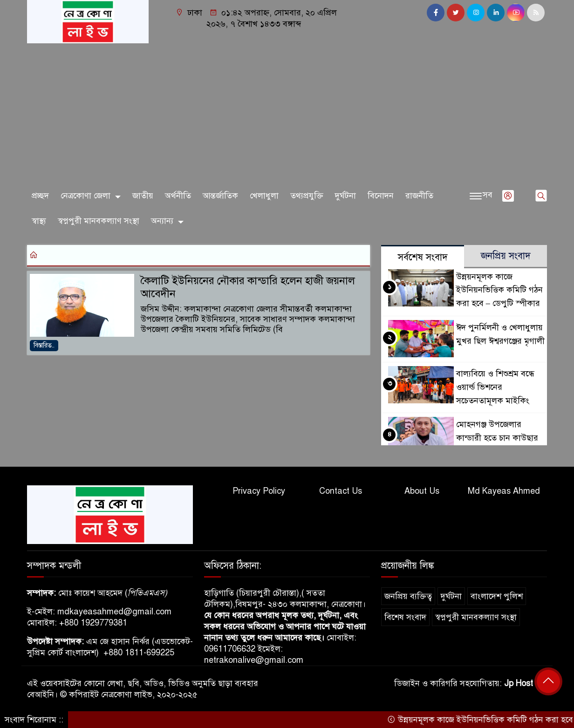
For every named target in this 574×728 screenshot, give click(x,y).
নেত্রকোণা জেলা (85, 196)
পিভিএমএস (146, 593)
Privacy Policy (259, 491)
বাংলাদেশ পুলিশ (497, 596)
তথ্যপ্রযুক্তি (307, 196)
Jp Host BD (526, 683)
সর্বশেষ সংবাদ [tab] (423, 257)
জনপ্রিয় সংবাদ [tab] (506, 256)
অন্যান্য (162, 221)
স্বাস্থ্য (39, 221)
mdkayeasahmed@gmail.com (114, 612)
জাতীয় (143, 196)
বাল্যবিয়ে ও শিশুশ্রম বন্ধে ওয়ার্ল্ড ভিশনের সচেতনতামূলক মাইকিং (495, 387)
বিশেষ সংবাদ (405, 617)
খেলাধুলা (264, 196)
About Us (422, 491)
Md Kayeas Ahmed (504, 491)
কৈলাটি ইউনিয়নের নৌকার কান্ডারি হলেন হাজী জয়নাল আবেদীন (248, 287)
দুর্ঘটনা (345, 196)
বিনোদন (381, 196)
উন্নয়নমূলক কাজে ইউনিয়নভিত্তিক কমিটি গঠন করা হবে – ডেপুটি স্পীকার (499, 290)
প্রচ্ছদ (40, 196)
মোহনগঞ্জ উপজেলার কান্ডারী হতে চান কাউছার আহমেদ (497, 438)
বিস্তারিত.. (44, 345)
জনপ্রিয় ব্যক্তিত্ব (408, 596)
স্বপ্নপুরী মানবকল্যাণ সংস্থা (99, 221)
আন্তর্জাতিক (220, 196)
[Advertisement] (287, 113)
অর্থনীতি (178, 196)
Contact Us (341, 491)
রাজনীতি (419, 196)
